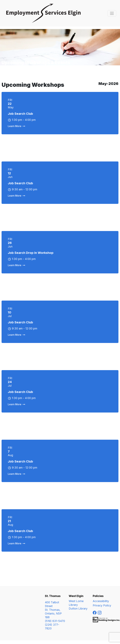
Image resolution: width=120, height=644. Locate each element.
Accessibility (101, 601)
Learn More (15, 126)
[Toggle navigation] (112, 13)
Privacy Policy (102, 605)
